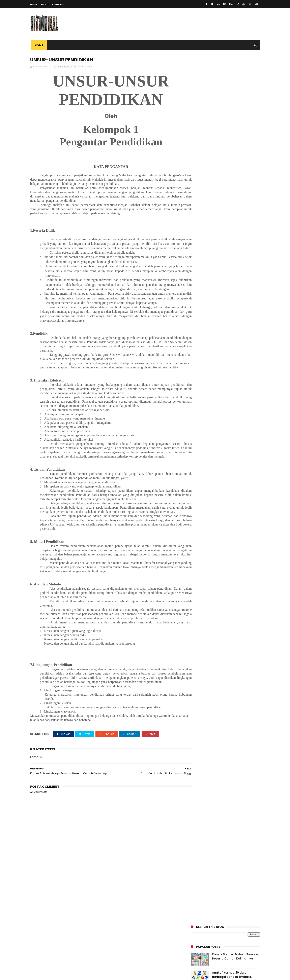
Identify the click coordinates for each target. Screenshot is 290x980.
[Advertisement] (107, 909)
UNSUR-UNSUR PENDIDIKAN (210, 139)
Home (34, 4)
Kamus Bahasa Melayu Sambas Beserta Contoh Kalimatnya (235, 89)
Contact (58, 4)
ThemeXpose (53, 975)
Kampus (87, 67)
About (45, 4)
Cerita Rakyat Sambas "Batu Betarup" (219, 130)
